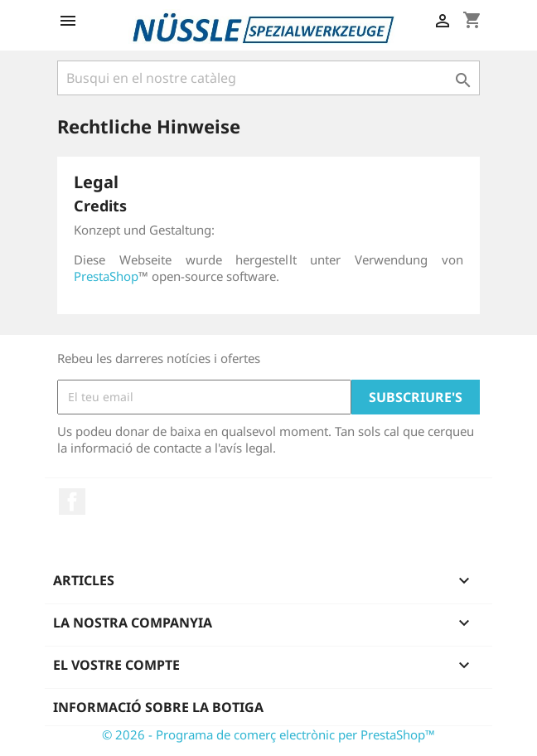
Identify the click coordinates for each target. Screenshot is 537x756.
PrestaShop (106, 276)
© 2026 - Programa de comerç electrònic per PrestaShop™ (268, 734)
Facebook (72, 502)
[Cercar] (268, 78)
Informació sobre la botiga (158, 707)
